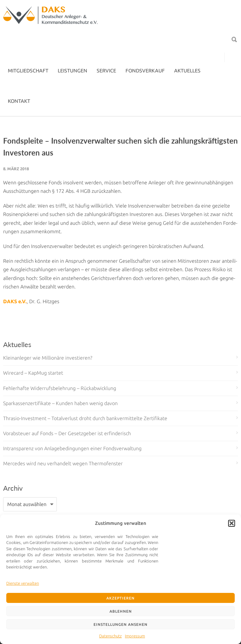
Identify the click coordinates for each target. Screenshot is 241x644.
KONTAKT (19, 101)
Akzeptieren (120, 598)
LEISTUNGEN (72, 71)
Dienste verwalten (23, 583)
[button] (232, 523)
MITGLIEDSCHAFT (28, 71)
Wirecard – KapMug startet (33, 373)
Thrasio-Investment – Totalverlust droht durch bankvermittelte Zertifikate (85, 418)
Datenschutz (110, 636)
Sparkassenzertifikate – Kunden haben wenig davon (60, 403)
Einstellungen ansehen (120, 624)
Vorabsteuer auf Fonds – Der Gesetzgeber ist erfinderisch (67, 433)
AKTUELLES (187, 71)
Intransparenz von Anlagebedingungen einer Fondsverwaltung (72, 448)
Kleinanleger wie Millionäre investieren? (48, 358)
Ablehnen (121, 611)
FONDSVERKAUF (145, 71)
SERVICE (106, 71)
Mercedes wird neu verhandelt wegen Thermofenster (63, 463)
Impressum (135, 636)
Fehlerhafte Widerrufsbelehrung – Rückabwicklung (60, 388)
